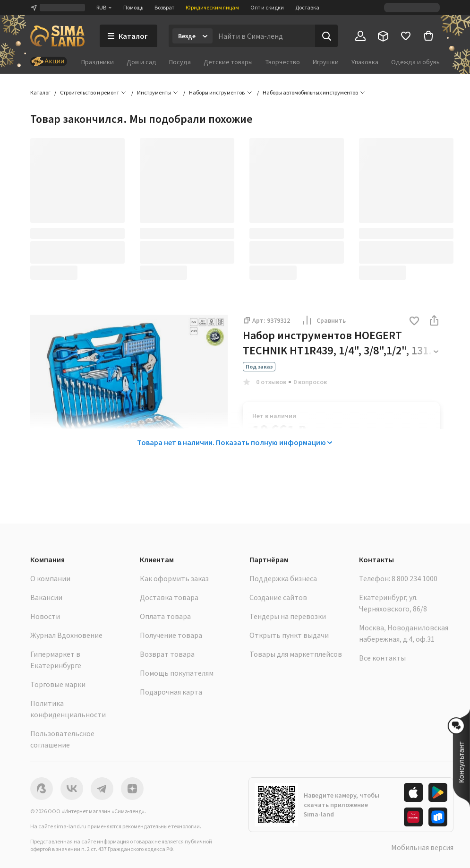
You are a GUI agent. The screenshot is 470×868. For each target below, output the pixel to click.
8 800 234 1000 (414, 578)
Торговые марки (58, 684)
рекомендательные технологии (161, 826)
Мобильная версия (422, 847)
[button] (414, 322)
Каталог (40, 92)
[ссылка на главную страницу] (57, 36)
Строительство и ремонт (90, 92)
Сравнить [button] (324, 320)
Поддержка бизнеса (283, 578)
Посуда (180, 62)
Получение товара (171, 635)
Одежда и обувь (415, 62)
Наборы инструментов (217, 92)
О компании (50, 578)
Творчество (283, 62)
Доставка (307, 7)
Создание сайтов (278, 597)
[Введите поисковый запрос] (264, 36)
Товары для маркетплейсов (296, 654)
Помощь (133, 7)
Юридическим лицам (212, 7)
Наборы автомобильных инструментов (310, 92)
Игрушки (326, 62)
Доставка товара (169, 597)
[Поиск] (326, 36)
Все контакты (382, 658)
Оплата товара (165, 616)
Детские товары (228, 62)
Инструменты (154, 92)
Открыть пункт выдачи (289, 635)
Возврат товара (167, 654)
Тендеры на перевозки (288, 616)
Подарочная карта (171, 692)
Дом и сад (141, 62)
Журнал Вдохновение (66, 635)
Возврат (164, 7)
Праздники (98, 62)
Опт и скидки (267, 7)
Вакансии (46, 597)
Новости (45, 616)
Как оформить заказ (174, 578)
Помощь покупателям (177, 673)
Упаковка (365, 62)
